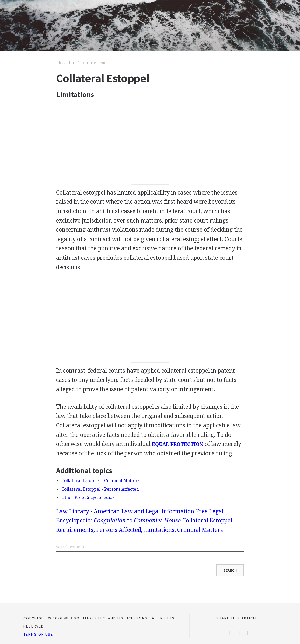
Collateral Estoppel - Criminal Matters (100, 481)
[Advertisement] (150, 143)
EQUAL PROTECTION (178, 444)
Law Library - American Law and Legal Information (125, 511)
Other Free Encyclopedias (88, 498)
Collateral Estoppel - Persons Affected (100, 489)
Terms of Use (38, 634)
